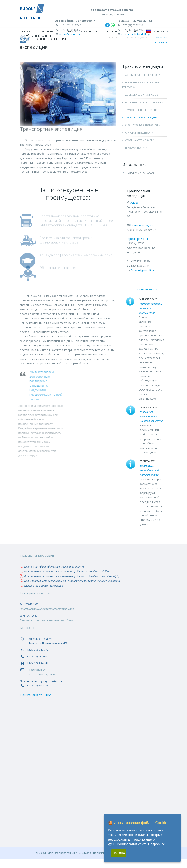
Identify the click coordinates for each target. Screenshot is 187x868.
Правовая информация (140, 181)
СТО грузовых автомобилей (143, 134)
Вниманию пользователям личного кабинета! (152, 425)
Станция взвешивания (139, 141)
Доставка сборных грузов (142, 103)
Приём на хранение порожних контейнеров (151, 317)
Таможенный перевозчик (141, 118)
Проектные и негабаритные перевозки (141, 93)
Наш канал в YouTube (36, 704)
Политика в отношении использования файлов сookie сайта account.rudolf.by (70, 585)
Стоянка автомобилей (140, 149)
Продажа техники (136, 156)
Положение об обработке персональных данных (52, 575)
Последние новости (145, 298)
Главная (25, 32)
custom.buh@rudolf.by (136, 34)
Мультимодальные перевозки (144, 111)
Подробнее (157, 844)
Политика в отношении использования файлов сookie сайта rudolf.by (65, 580)
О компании (47, 32)
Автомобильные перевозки (143, 84)
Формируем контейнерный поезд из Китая (149, 479)
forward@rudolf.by (143, 279)
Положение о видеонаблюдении (41, 594)
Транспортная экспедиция (142, 126)
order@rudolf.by (70, 34)
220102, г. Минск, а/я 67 (42, 683)
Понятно (119, 853)
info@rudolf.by (36, 678)
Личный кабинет (39, 36)
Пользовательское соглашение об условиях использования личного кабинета (70, 589)
